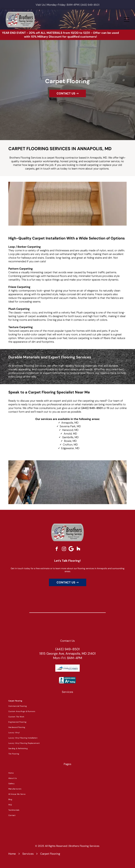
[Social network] (79, 549)
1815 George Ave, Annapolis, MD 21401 (67, 654)
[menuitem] (68, 701)
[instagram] (64, 549)
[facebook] (57, 549)
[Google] (71, 549)
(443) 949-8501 (90, 5)
